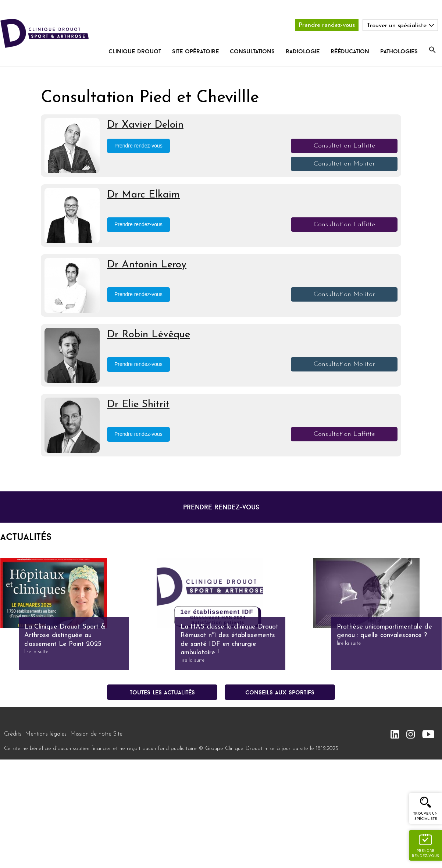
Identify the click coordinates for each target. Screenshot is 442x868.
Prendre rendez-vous (327, 25)
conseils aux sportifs (280, 692)
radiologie (303, 51)
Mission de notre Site (96, 734)
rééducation (350, 51)
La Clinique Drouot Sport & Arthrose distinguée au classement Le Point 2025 (65, 636)
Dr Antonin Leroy (147, 265)
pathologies (399, 51)
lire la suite (36, 652)
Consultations (252, 51)
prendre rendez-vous (221, 507)
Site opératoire (195, 51)
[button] (432, 50)
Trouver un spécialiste (425, 816)
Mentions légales (46, 734)
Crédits (13, 734)
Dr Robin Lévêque (149, 335)
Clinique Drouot (135, 51)
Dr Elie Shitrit (138, 405)
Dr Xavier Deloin (145, 125)
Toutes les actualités (162, 692)
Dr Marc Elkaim (143, 195)
